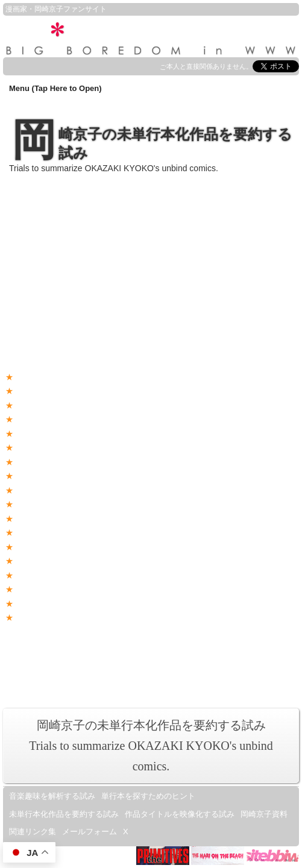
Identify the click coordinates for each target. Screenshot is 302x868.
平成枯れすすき (41, 504)
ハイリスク (33, 434)
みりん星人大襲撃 (45, 547)
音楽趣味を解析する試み (52, 796)
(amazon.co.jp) (71, 227)
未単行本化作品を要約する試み (64, 814)
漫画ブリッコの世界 (233, 661)
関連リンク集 (33, 832)
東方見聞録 (33, 419)
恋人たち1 (31, 462)
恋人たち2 (31, 476)
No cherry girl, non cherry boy (65, 377)
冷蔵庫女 (29, 533)
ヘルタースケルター (49, 589)
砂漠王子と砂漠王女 (49, 448)
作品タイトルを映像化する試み (180, 814)
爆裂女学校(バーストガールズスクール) (83, 391)
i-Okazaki (209, 648)
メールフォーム (90, 832)
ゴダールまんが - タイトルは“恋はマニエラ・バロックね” (113, 575)
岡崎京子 (49, 9)
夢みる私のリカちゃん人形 (60, 405)
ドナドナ (29, 561)
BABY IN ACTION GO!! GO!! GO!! (72, 604)
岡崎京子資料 (264, 814)
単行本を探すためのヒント (148, 796)
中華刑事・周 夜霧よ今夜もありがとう (81, 519)
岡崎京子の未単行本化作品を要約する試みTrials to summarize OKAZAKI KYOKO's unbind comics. (151, 746)
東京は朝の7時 (39, 490)
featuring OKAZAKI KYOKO (67, 661)
